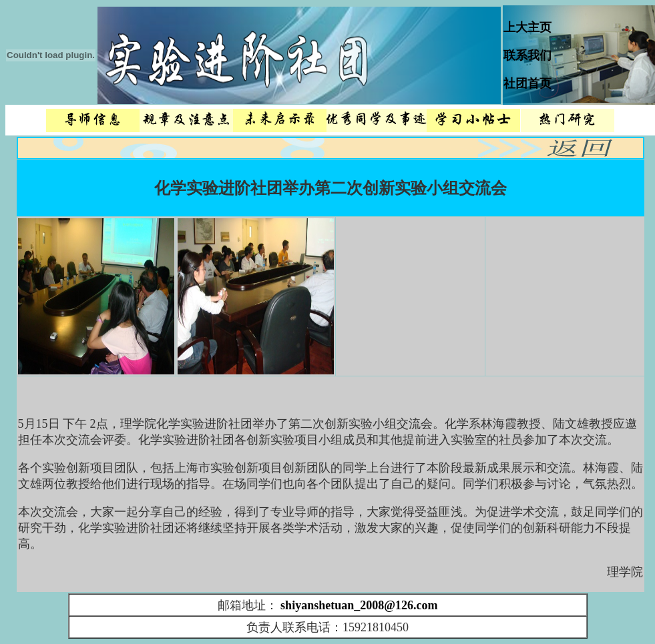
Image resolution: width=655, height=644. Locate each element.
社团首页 (527, 83)
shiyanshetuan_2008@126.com (359, 605)
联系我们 (527, 55)
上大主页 (527, 27)
